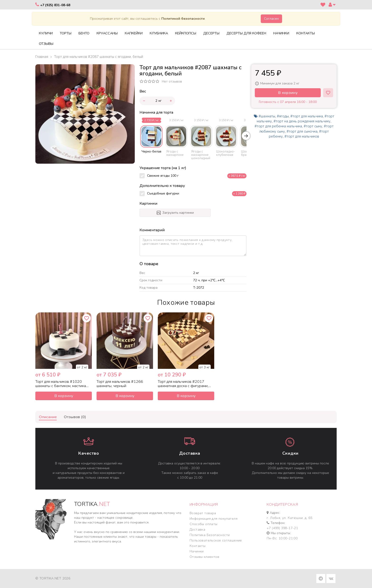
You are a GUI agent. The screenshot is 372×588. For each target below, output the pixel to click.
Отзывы (46, 44)
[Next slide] (246, 136)
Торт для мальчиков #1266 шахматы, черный (120, 384)
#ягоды (283, 116)
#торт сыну (313, 126)
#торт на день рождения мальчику (302, 121)
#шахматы (267, 116)
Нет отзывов (172, 81)
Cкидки (291, 453)
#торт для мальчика (307, 116)
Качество (89, 453)
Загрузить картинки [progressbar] (175, 213)
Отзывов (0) (75, 417)
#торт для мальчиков (302, 136)
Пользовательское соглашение (216, 540)
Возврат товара (203, 513)
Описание (48, 417)
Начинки (197, 551)
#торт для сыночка (302, 131)
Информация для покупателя (214, 519)
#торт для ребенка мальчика (278, 126)
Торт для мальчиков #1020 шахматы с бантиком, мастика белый (61, 386)
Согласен (271, 19)
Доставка (190, 453)
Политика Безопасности (210, 535)
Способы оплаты (204, 524)
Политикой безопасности (183, 19)
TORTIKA (92, 504)
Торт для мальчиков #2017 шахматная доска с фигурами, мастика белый (183, 386)
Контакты (198, 546)
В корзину (288, 93)
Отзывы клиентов (204, 557)
